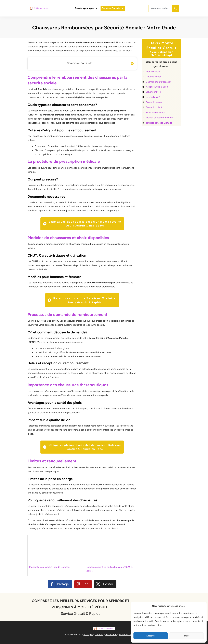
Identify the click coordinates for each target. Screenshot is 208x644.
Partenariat (111, 635)
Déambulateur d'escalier (158, 82)
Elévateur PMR (153, 92)
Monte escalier (154, 72)
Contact (99, 635)
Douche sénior (153, 77)
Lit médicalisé (153, 97)
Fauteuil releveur (155, 102)
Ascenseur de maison (157, 87)
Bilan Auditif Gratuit (156, 113)
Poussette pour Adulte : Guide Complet (49, 567)
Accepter (151, 636)
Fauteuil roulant (154, 107)
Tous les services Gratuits (159, 123)
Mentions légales (127, 635)
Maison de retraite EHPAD (159, 118)
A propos (88, 635)
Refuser (187, 636)
